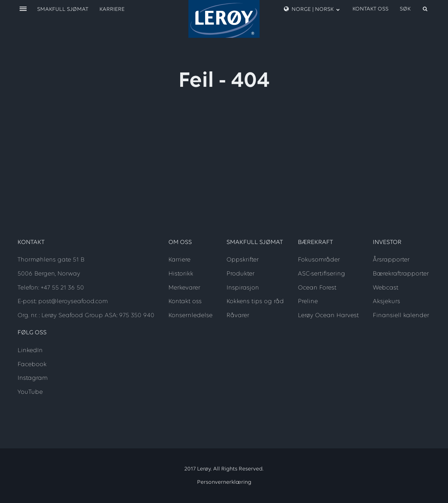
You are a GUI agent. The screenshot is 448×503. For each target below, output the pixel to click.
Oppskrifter (243, 260)
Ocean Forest (317, 288)
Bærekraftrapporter (401, 274)
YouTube (30, 392)
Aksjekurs (386, 302)
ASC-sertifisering (321, 274)
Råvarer (238, 316)
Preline (308, 302)
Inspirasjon (243, 288)
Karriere (112, 9)
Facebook (32, 365)
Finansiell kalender (401, 316)
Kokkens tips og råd (255, 302)
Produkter (240, 274)
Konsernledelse (190, 316)
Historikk (181, 274)
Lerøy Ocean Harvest (328, 316)
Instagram (33, 378)
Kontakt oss (370, 9)
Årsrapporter (391, 260)
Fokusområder (319, 260)
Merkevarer (184, 288)
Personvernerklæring (224, 482)
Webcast (386, 288)
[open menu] (23, 9)
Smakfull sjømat (63, 9)
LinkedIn (30, 351)
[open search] (414, 9)
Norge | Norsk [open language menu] (312, 9)
